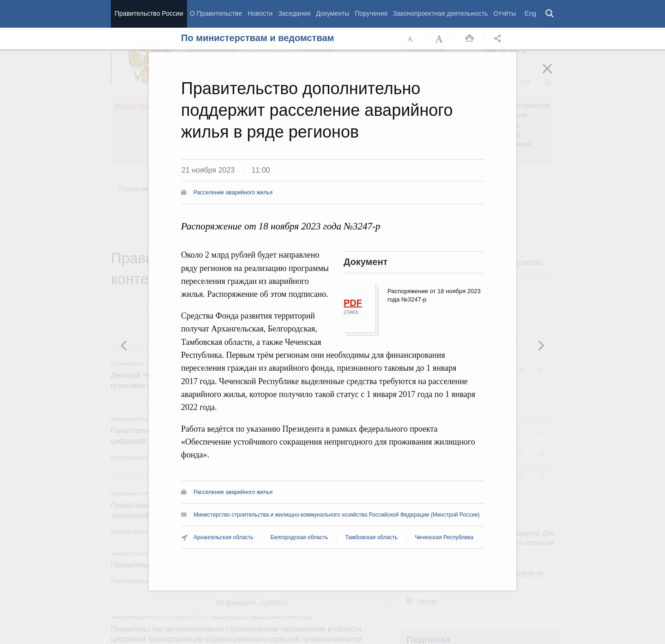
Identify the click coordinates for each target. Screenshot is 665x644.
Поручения (371, 13)
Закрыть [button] (554, 75)
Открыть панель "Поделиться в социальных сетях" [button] (499, 39)
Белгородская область (299, 537)
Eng (530, 13)
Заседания (294, 13)
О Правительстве (216, 13)
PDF (353, 303)
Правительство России (149, 13)
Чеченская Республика (444, 537)
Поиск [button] (550, 14)
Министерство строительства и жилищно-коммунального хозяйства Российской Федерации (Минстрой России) (336, 515)
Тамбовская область (371, 537)
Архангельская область (224, 537)
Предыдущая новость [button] (541, 345)
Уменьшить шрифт (411, 39)
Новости (260, 13)
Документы (332, 13)
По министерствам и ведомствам (257, 38)
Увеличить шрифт (440, 39)
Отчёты (505, 13)
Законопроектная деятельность (440, 13)
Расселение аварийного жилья (233, 193)
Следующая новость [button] (124, 345)
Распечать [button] (470, 39)
